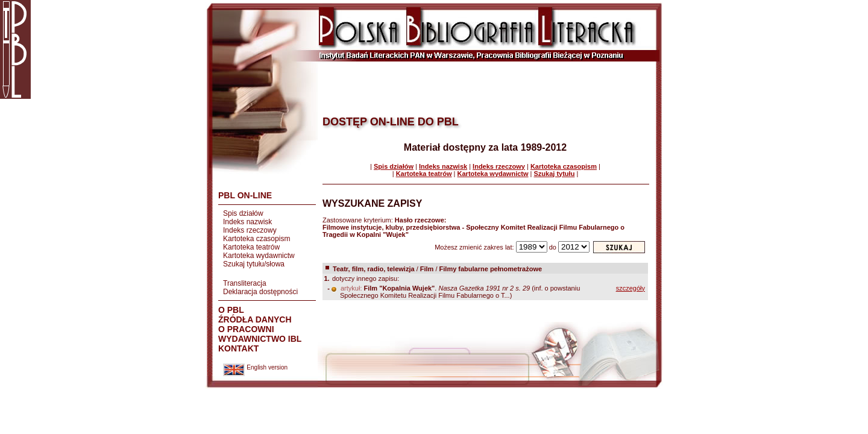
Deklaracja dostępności (260, 292)
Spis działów (243, 213)
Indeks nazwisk (247, 222)
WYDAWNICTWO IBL (260, 339)
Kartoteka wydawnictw (259, 256)
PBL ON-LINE (245, 195)
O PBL (231, 310)
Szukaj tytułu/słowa (254, 264)
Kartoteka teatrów (251, 247)
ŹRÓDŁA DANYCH (255, 319)
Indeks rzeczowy (250, 230)
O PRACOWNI (246, 329)
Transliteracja (245, 283)
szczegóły (631, 288)
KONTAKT (238, 348)
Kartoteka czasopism (256, 239)
